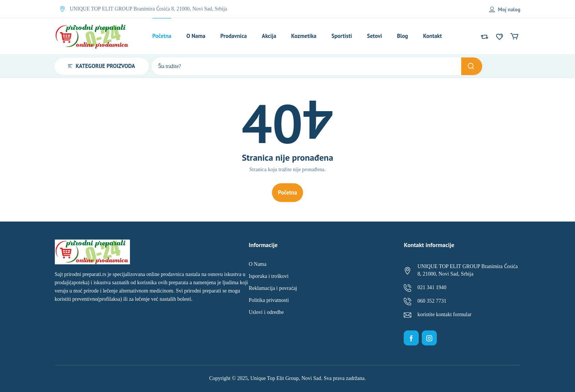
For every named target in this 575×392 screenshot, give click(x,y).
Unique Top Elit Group (274, 378)
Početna (287, 192)
